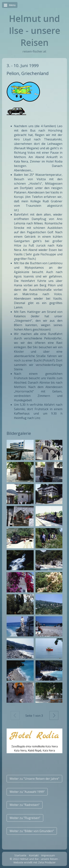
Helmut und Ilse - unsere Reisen (35, 30)
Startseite (20, 855)
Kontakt (34, 855)
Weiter (54, 715)
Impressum (48, 855)
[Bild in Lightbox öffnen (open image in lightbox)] (20, 450)
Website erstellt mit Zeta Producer (34, 862)
